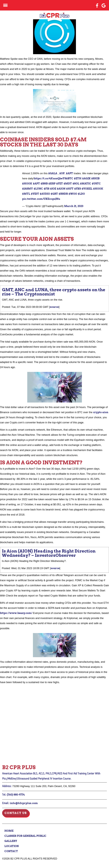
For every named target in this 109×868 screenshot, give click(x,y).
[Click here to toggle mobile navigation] (5, 5)
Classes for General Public (25, 836)
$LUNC (38, 189)
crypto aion (101, 412)
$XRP (52, 184)
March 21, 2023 (74, 206)
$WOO (73, 194)
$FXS (78, 189)
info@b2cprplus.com (24, 803)
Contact (11, 851)
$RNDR (63, 194)
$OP (62, 173)
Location (12, 846)
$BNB (44, 184)
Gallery (11, 841)
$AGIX (86, 178)
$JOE (53, 189)
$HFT (70, 189)
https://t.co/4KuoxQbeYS (50, 178)
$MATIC (86, 184)
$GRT (54, 194)
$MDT (68, 184)
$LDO (81, 194)
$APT (69, 173)
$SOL (76, 184)
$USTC (96, 184)
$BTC (70, 178)
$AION (61, 189)
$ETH (78, 178)
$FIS (47, 189)
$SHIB (95, 178)
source (54, 307)
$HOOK (27, 184)
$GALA (53, 173)
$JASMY (28, 189)
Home (9, 831)
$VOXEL (87, 189)
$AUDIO (45, 194)
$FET (60, 184)
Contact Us (16, 813)
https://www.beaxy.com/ (16, 613)
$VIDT (35, 194)
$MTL (26, 194)
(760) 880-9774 (16, 795)
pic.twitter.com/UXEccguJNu (41, 199)
